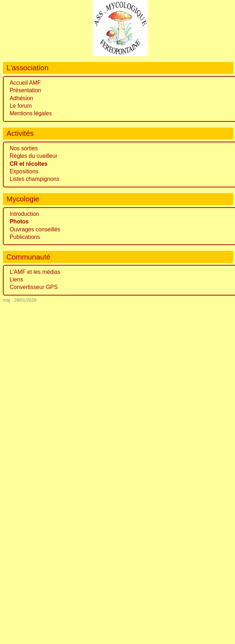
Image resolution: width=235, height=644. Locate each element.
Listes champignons (35, 179)
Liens (16, 279)
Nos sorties (24, 148)
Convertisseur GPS (34, 287)
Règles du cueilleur (34, 156)
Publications (25, 237)
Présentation (26, 90)
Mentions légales (31, 113)
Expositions (24, 171)
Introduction (25, 214)
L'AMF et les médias (35, 272)
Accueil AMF (25, 83)
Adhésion (21, 98)
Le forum (21, 106)
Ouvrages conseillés (35, 229)
